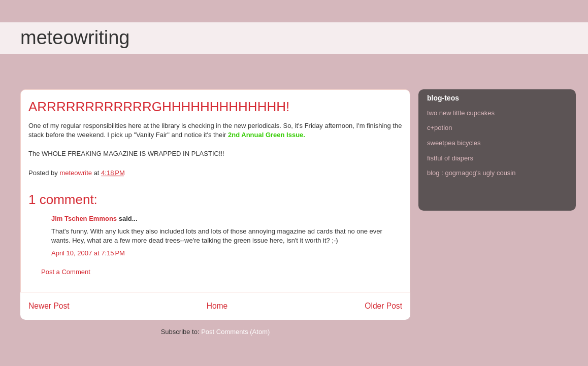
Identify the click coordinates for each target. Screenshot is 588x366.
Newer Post (49, 306)
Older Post (383, 306)
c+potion (440, 128)
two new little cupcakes (461, 113)
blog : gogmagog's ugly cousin (471, 173)
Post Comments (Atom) (235, 332)
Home (217, 306)
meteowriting (75, 38)
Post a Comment (66, 272)
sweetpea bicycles (454, 143)
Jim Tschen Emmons (84, 219)
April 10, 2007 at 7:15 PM (88, 253)
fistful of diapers (450, 158)
